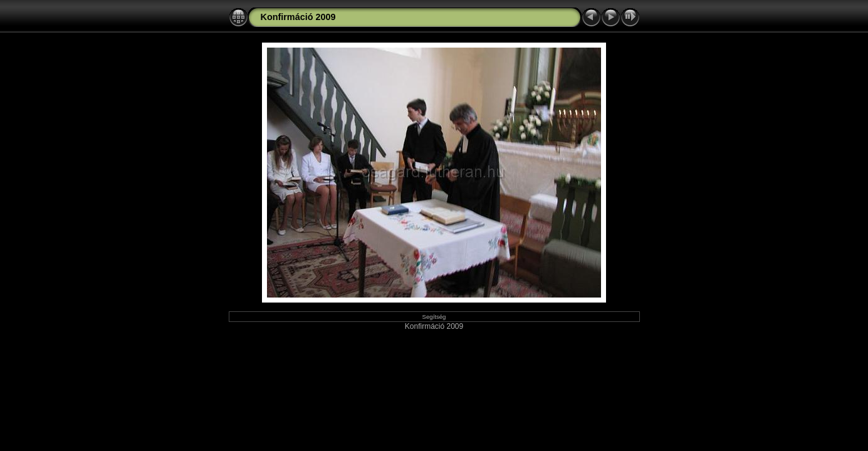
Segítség (434, 317)
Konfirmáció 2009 (298, 17)
